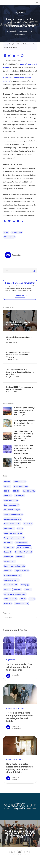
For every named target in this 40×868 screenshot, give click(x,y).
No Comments (20, 35)
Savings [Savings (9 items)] (25, 585)
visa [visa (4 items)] (32, 599)
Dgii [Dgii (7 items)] (20, 528)
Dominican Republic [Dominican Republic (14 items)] (13, 533)
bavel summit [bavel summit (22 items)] (11, 500)
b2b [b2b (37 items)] (7, 486)
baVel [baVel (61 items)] (8, 496)
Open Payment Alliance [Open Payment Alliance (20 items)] (14, 566)
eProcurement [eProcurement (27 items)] (24, 547)
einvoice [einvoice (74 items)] (9, 547)
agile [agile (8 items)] (7, 482)
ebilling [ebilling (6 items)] (8, 543)
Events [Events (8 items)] (8, 552)
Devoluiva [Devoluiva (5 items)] (9, 528)
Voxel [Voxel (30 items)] (8, 604)
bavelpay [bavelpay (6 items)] (20, 496)
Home (6, 44)
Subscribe (20, 296)
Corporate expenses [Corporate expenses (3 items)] (13, 519)
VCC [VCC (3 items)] (23, 599)
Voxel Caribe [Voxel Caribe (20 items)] (21, 604)
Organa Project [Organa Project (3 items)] (22, 571)
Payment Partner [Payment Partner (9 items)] (12, 580)
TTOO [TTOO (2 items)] (28, 589)
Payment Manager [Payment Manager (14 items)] (13, 575)
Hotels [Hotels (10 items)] (20, 557)
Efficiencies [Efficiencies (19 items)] (21, 543)
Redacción (13, 31)
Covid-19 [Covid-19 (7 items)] (28, 524)
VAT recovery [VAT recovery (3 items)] (10, 599)
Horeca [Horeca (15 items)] (8, 557)
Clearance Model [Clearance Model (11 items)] (12, 510)
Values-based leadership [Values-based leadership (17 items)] (15, 594)
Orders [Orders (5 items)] (8, 571)
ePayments (20, 708)
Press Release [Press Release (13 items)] (11, 585)
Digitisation (20, 12)
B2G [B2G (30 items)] (16, 491)
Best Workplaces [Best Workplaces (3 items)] (12, 505)
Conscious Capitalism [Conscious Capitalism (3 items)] (13, 514)
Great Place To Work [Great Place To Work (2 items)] (24, 552)
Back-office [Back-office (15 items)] (29, 491)
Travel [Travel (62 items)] (17, 589)
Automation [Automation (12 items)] (20, 482)
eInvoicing (20, 759)
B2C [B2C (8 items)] (7, 491)
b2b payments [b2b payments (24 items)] (21, 486)
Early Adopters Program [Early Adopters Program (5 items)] (14, 538)
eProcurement (9, 237)
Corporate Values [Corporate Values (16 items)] (12, 524)
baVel (6, 232)
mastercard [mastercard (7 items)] (10, 561)
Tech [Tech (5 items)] (7, 589)
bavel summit (17, 232)
